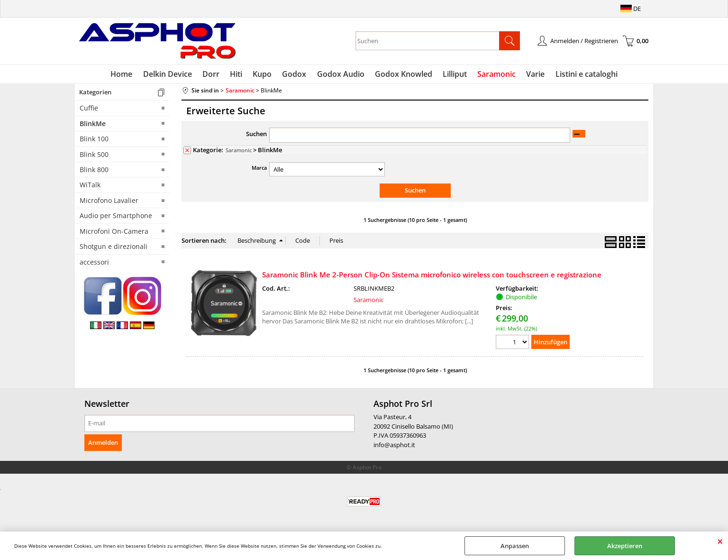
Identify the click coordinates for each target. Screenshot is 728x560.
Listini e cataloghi (581, 75)
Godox (295, 75)
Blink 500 (94, 156)
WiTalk (90, 187)
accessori (94, 264)
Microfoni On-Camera (114, 233)
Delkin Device (172, 75)
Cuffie (89, 110)
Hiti (239, 75)
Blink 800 (94, 171)
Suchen (256, 136)
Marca (259, 170)
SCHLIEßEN (720, 541)
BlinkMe (93, 125)
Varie (531, 75)
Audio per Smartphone (116, 218)
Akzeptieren (625, 546)
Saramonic (493, 75)
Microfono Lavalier (109, 202)
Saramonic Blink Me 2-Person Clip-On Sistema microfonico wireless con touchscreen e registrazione (432, 276)
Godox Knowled (402, 75)
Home (127, 75)
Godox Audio (340, 75)
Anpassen (515, 546)
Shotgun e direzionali (114, 249)
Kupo (264, 75)
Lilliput (452, 75)
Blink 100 (94, 141)
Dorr (215, 75)
